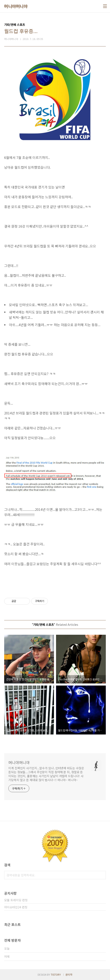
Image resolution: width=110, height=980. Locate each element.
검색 (102, 875)
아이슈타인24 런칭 (16, 907)
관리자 (69, 974)
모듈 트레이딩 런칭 (16, 900)
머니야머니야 (16, 6)
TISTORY (56, 974)
